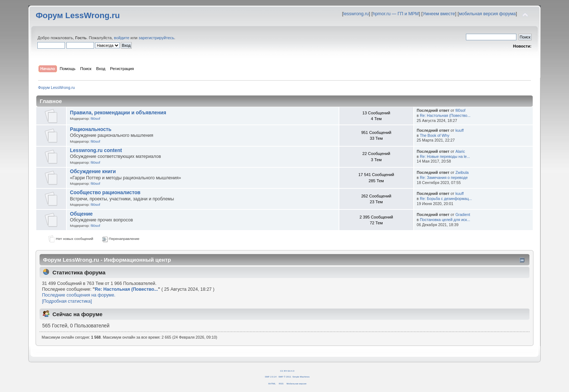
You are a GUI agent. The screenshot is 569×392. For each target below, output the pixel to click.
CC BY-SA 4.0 (287, 371)
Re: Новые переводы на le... (445, 156)
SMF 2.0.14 (271, 377)
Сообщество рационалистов (105, 193)
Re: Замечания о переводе (444, 177)
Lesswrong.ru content (96, 150)
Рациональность (91, 129)
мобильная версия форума (487, 14)
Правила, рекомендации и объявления (118, 113)
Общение (81, 214)
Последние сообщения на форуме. (79, 295)
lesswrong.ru (356, 14)
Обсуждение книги (93, 171)
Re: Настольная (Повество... (445, 115)
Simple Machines (301, 377)
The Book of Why (435, 135)
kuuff (460, 130)
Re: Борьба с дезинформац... (446, 199)
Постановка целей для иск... (445, 220)
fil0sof (95, 119)
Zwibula (462, 172)
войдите (122, 38)
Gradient (463, 215)
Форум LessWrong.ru (78, 15)
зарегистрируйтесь (156, 38)
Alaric (460, 151)
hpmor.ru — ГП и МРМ (396, 14)
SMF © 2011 (285, 377)
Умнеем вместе (439, 14)
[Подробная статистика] (67, 301)
